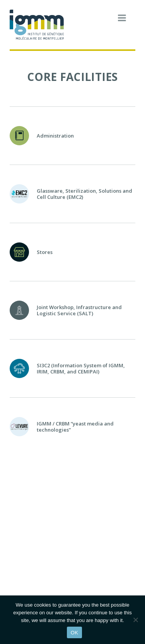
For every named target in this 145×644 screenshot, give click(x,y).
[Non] (135, 620)
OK (74, 633)
